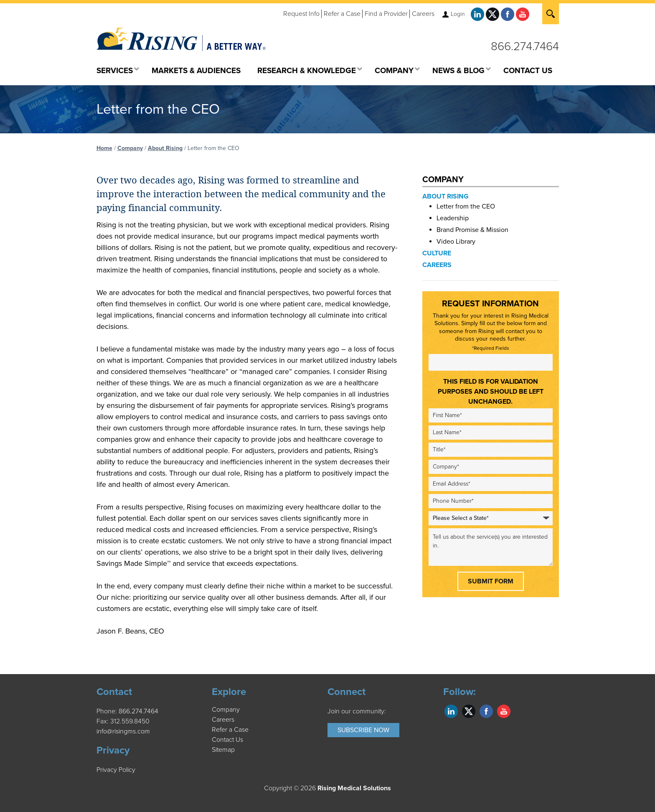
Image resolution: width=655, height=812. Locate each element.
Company (130, 148)
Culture (437, 253)
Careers (423, 14)
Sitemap (223, 750)
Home (104, 148)
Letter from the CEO (466, 206)
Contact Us (227, 740)
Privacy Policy (116, 770)
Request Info (301, 14)
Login (458, 14)
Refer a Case (342, 14)
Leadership (453, 218)
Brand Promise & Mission (472, 230)
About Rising (165, 148)
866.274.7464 (525, 46)
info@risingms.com (123, 731)
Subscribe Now (363, 730)
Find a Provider (386, 14)
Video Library (456, 242)
